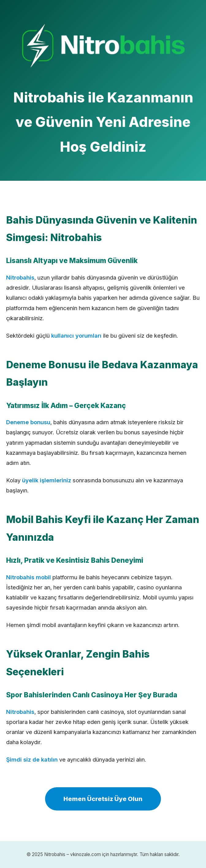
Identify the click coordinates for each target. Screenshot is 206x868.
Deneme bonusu (28, 422)
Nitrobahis (20, 277)
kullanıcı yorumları (76, 336)
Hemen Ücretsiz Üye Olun (103, 799)
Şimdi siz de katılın (32, 759)
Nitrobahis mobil (29, 577)
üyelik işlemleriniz (47, 480)
